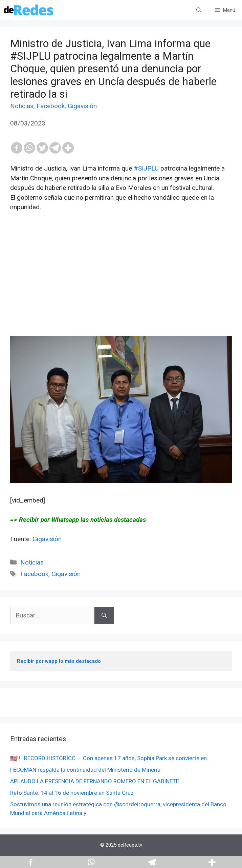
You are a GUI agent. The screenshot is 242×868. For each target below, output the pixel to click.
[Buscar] (104, 616)
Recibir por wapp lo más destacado (59, 661)
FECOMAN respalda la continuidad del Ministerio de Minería (85, 770)
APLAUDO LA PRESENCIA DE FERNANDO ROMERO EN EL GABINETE (95, 781)
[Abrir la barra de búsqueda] (199, 10)
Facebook (51, 106)
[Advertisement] (121, 289)
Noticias (22, 106)
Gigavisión (82, 106)
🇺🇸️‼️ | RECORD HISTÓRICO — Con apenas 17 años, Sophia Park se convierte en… (110, 758)
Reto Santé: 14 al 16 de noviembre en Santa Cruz (72, 793)
